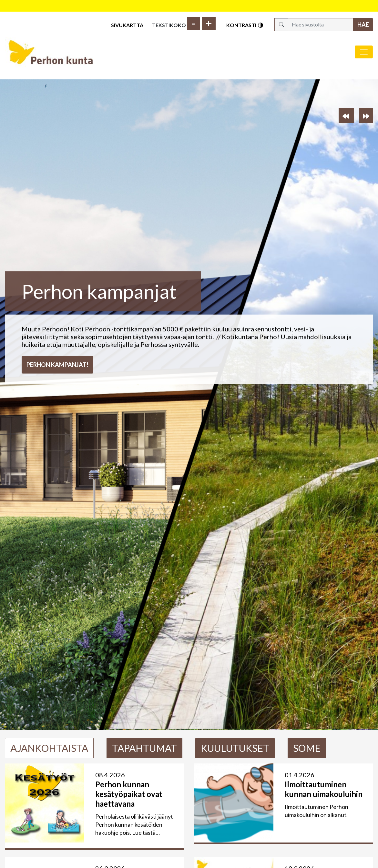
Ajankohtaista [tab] (49, 748)
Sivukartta (127, 25)
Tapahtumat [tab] (144, 748)
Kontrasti (245, 25)
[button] (346, 116)
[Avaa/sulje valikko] (364, 52)
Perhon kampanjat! (57, 365)
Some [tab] (307, 748)
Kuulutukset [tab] (235, 748)
